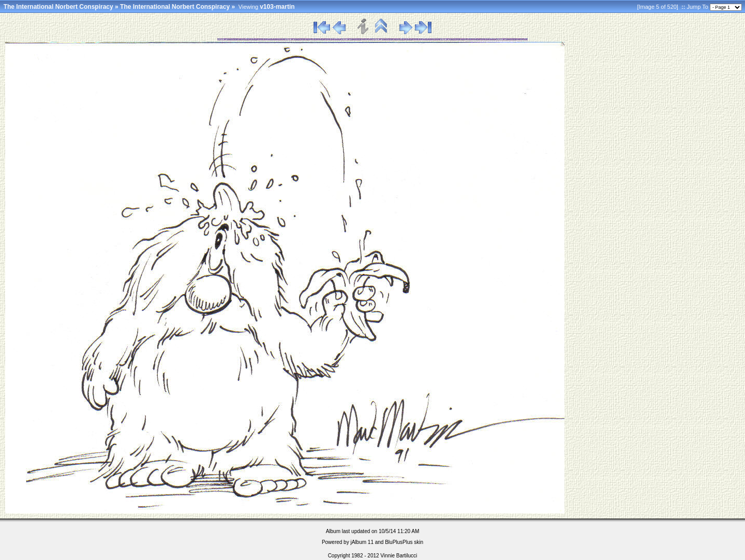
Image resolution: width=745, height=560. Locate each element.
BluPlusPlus (399, 542)
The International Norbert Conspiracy (58, 7)
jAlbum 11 (362, 542)
